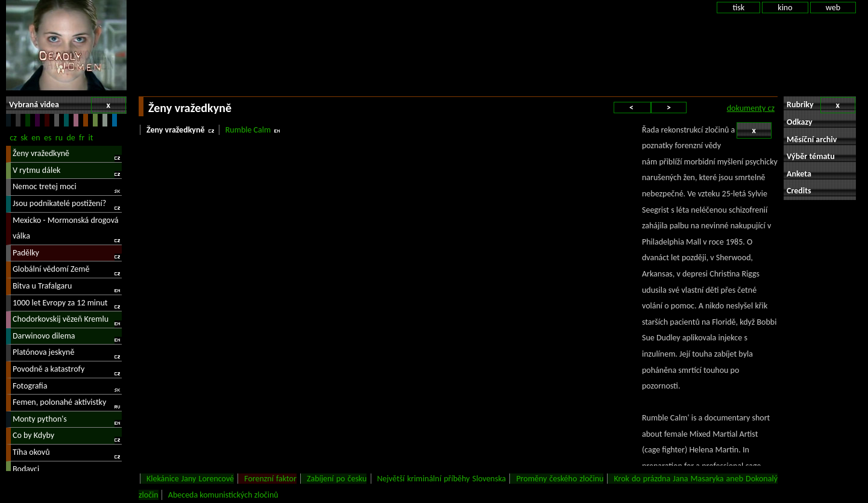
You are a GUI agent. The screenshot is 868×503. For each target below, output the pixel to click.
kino (785, 8)
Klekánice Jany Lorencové (190, 479)
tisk (738, 8)
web (833, 8)
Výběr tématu (811, 156)
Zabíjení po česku (337, 479)
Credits (799, 191)
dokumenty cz (751, 108)
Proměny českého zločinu (560, 479)
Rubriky (821, 105)
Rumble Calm (248, 130)
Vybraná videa (68, 105)
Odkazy (800, 122)
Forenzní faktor (270, 479)
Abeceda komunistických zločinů (223, 495)
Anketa (799, 174)
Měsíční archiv (812, 139)
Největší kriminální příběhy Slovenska (442, 479)
